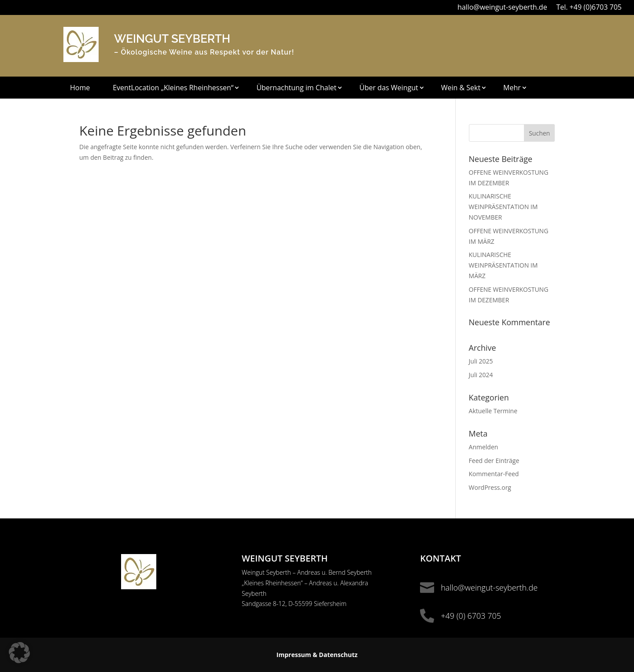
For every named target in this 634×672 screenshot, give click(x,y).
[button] (19, 653)
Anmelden (484, 447)
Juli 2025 (481, 361)
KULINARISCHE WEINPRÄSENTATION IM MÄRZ (503, 265)
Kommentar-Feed (494, 474)
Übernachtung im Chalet (296, 88)
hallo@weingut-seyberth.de (502, 7)
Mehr (512, 88)
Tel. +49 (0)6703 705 (589, 7)
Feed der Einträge (494, 461)
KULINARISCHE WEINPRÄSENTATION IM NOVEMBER (503, 207)
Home (80, 88)
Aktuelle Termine (493, 411)
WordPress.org (490, 487)
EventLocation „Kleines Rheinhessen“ (173, 88)
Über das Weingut (389, 88)
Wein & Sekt (461, 88)
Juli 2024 (481, 375)
